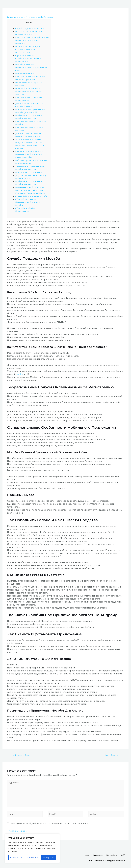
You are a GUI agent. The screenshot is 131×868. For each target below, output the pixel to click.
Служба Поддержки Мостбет (30, 29)
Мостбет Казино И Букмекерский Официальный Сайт (31, 67)
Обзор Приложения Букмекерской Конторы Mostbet (28, 202)
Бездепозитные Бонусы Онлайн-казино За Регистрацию (28, 50)
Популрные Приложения (29, 172)
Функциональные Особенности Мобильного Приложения (29, 59)
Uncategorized (34, 17)
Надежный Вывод (25, 73)
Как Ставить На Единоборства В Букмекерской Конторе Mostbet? (32, 41)
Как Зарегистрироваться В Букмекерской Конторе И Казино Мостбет (29, 154)
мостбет (20, 374)
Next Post (112, 755)
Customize (16, 858)
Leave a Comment (16, 17)
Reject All (33, 858)
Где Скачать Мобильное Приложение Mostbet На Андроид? (28, 91)
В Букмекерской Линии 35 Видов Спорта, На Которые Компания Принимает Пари (30, 190)
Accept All (49, 858)
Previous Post (21, 755)
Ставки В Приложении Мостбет (32, 196)
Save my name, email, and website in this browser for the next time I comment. (49, 823)
